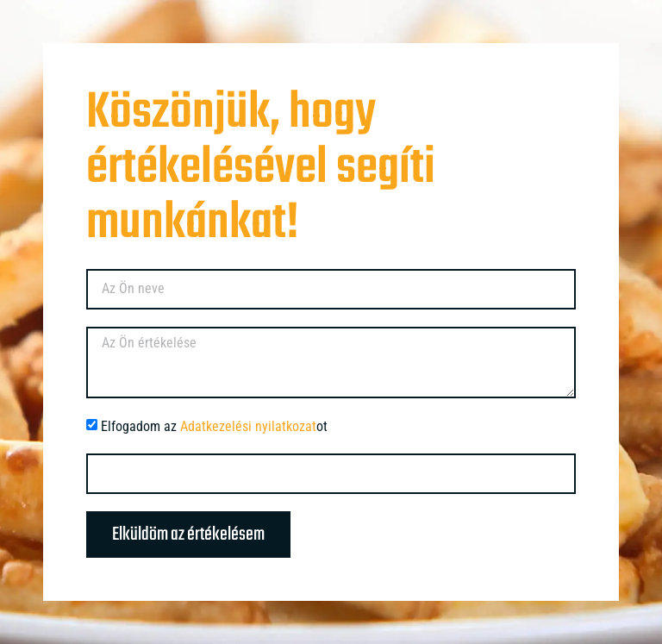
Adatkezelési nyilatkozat (248, 426)
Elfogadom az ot (214, 426)
